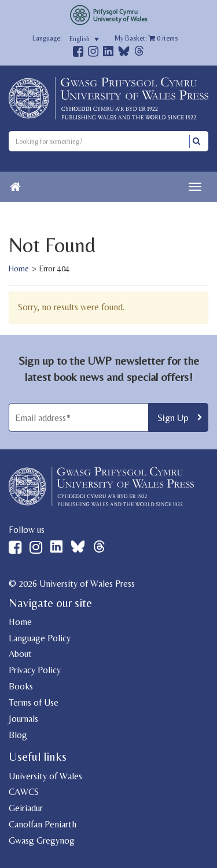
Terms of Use (34, 702)
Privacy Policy (35, 670)
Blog (18, 735)
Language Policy (40, 638)
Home (19, 268)
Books (21, 686)
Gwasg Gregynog (42, 840)
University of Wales (45, 776)
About (20, 654)
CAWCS (24, 792)
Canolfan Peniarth (43, 824)
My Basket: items (146, 38)
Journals (23, 719)
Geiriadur (26, 808)
